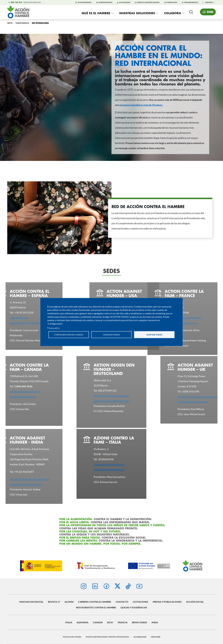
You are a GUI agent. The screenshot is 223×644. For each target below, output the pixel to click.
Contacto (122, 602)
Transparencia (191, 2)
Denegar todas (111, 335)
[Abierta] (191, 12)
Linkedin (95, 586)
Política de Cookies (72, 637)
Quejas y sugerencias (134, 607)
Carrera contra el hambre (95, 602)
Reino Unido (140, 622)
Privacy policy (53, 328)
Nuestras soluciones (137, 13)
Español (209, 2)
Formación (172, 2)
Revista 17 (54, 602)
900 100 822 (16, 2)
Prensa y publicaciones (167, 602)
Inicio (10, 23)
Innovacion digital (31, 602)
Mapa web (156, 637)
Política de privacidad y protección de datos (107, 637)
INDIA (155, 622)
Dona (210, 12)
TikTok (128, 586)
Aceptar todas (154, 335)
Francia (123, 622)
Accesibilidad (140, 637)
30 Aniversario (85, 2)
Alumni (69, 602)
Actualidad (125, 2)
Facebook (106, 586)
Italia (69, 622)
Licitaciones (141, 602)
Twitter (117, 586)
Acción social (195, 602)
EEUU (110, 622)
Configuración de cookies (69, 335)
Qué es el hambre (96, 13)
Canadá (98, 622)
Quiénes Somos (105, 2)
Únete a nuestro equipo (148, 2)
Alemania (82, 622)
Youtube (139, 586)
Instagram (84, 586)
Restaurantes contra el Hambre (96, 607)
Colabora (173, 13)
